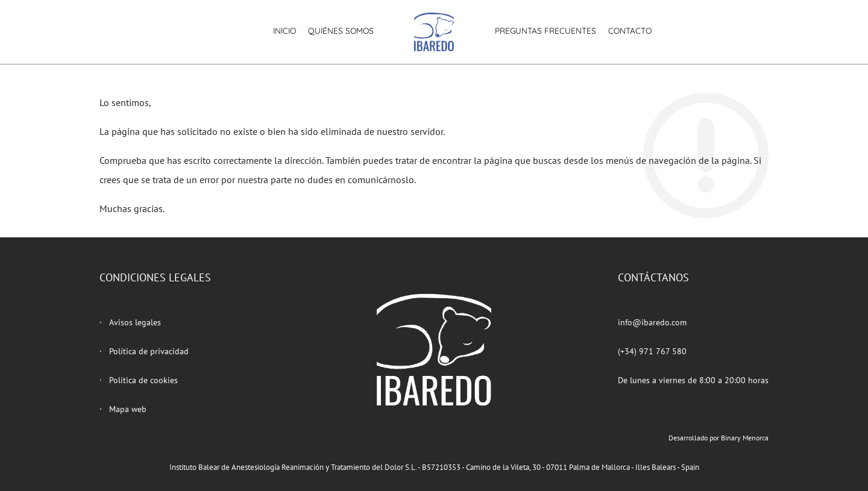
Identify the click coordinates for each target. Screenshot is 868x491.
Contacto (630, 30)
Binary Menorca (745, 438)
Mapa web (128, 409)
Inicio (285, 30)
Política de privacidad (149, 351)
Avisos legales (135, 322)
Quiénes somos (341, 30)
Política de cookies (143, 380)
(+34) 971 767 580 (652, 351)
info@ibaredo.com (652, 322)
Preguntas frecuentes (546, 30)
